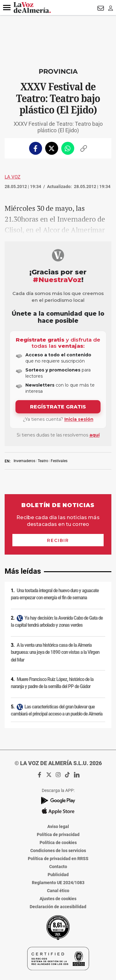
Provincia (58, 71)
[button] (7, 8)
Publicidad (58, 875)
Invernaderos (24, 461)
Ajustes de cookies (58, 899)
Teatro (43, 461)
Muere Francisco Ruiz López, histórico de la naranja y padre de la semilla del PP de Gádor (52, 683)
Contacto (58, 867)
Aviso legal (58, 826)
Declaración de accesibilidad (58, 907)
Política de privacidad (58, 834)
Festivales (59, 461)
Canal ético (58, 891)
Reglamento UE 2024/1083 (58, 883)
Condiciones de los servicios (58, 851)
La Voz (13, 177)
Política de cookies (58, 843)
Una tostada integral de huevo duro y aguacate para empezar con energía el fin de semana (55, 594)
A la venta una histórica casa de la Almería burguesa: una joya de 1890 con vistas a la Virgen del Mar (55, 652)
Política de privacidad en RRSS (58, 859)
